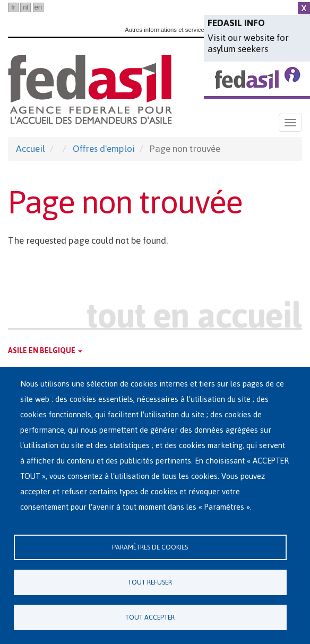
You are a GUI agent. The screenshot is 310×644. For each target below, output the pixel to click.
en (38, 7)
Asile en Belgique (45, 351)
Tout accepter (150, 617)
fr (13, 7)
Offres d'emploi (104, 149)
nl (25, 7)
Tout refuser (150, 582)
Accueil (31, 149)
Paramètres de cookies (150, 547)
